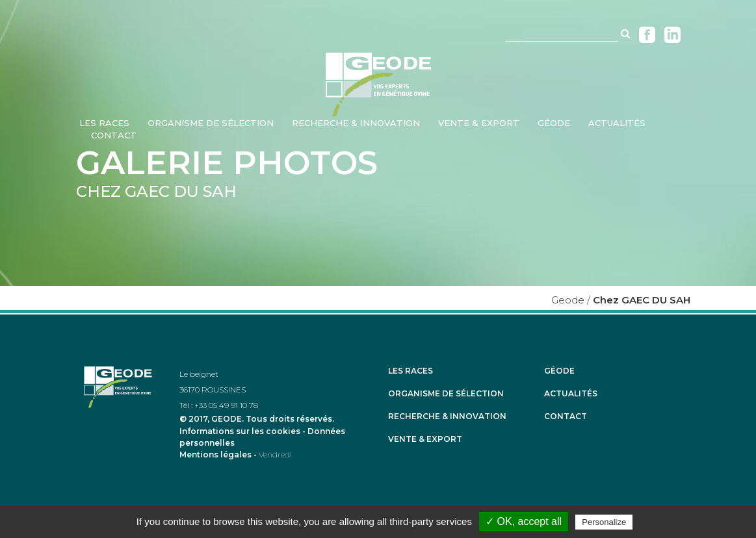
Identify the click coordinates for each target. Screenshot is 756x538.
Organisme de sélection (446, 394)
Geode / (571, 300)
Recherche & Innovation (447, 416)
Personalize (604, 522)
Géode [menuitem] (554, 123)
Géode (559, 371)
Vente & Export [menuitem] (479, 123)
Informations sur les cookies (240, 431)
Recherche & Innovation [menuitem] (356, 123)
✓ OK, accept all (524, 521)
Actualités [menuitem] (617, 123)
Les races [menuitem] (104, 123)
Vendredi (275, 455)
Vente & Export (425, 439)
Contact (566, 416)
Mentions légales (215, 455)
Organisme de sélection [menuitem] (211, 123)
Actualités (571, 394)
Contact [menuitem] (114, 135)
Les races (411, 371)
